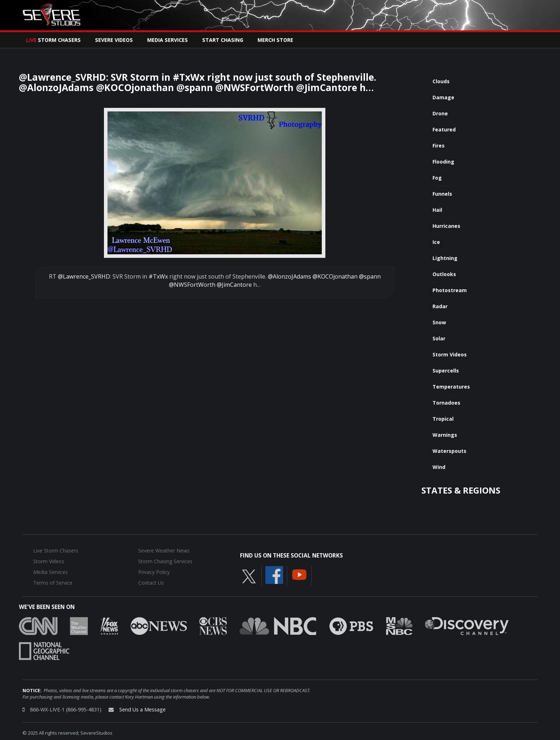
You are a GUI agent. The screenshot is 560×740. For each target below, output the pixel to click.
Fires (439, 146)
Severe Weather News (164, 551)
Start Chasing (223, 40)
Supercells (446, 371)
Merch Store (275, 40)
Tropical (443, 419)
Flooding (443, 162)
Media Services (167, 40)
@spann (370, 276)
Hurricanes (446, 226)
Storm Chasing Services (165, 561)
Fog (437, 178)
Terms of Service (53, 583)
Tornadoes (446, 403)
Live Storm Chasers (56, 551)
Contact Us (151, 583)
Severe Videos (114, 40)
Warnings (445, 435)
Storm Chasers (53, 40)
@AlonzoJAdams (289, 276)
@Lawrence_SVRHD (84, 276)
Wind (439, 467)
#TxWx (158, 276)
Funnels (442, 194)
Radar (440, 306)
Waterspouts (449, 451)
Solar (439, 338)
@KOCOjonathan (335, 276)
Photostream (450, 290)
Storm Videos (450, 354)
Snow (439, 322)
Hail (437, 210)
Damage (443, 97)
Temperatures (451, 387)
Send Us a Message (142, 709)
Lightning (445, 258)
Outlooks (444, 274)
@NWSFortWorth (192, 285)
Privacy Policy (154, 572)
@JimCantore (234, 285)
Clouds (441, 81)
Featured (444, 129)
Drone (440, 113)
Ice (436, 242)
